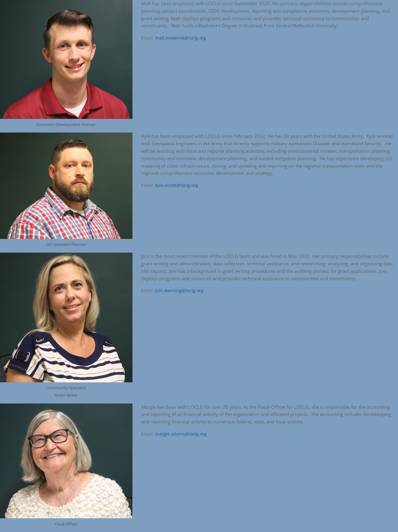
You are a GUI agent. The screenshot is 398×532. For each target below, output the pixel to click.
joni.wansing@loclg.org (179, 290)
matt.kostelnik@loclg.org (181, 38)
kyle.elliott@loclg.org (177, 185)
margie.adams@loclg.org (181, 434)
